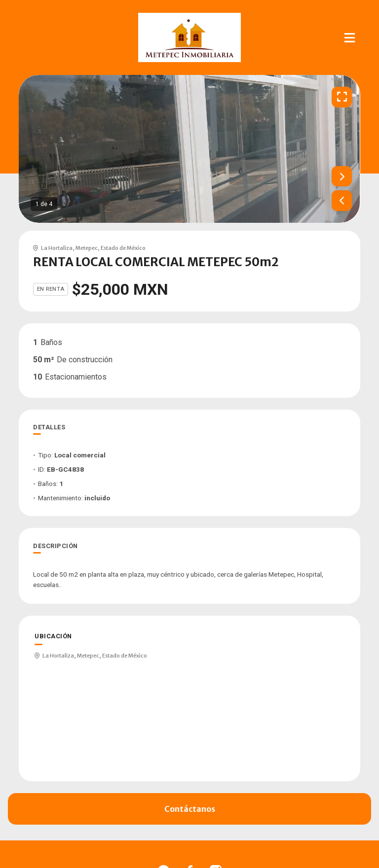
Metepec (87, 248)
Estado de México (123, 248)
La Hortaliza (57, 248)
